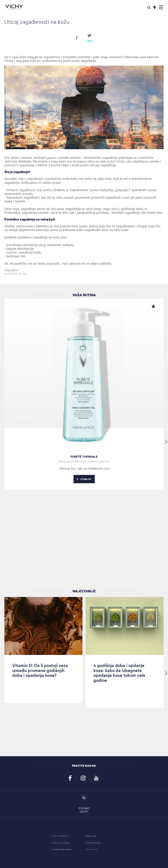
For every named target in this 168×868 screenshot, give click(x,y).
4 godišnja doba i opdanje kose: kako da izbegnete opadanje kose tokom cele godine (119, 673)
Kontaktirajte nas (93, 843)
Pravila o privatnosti (61, 843)
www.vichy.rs (91, 849)
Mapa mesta (91, 836)
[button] (161, 7)
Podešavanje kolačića (62, 849)
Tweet (90, 40)
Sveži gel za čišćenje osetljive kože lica (84, 461)
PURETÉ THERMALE (84, 456)
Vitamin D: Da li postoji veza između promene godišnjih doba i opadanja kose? (40, 670)
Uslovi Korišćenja (60, 836)
